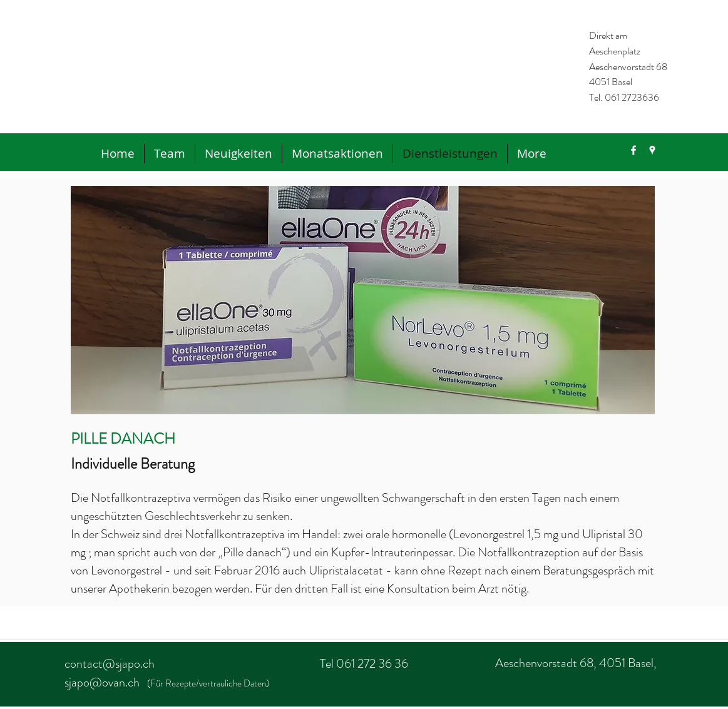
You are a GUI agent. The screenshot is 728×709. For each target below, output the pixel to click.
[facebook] (633, 150)
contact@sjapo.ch (110, 664)
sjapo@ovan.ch (102, 682)
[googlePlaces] (652, 150)
